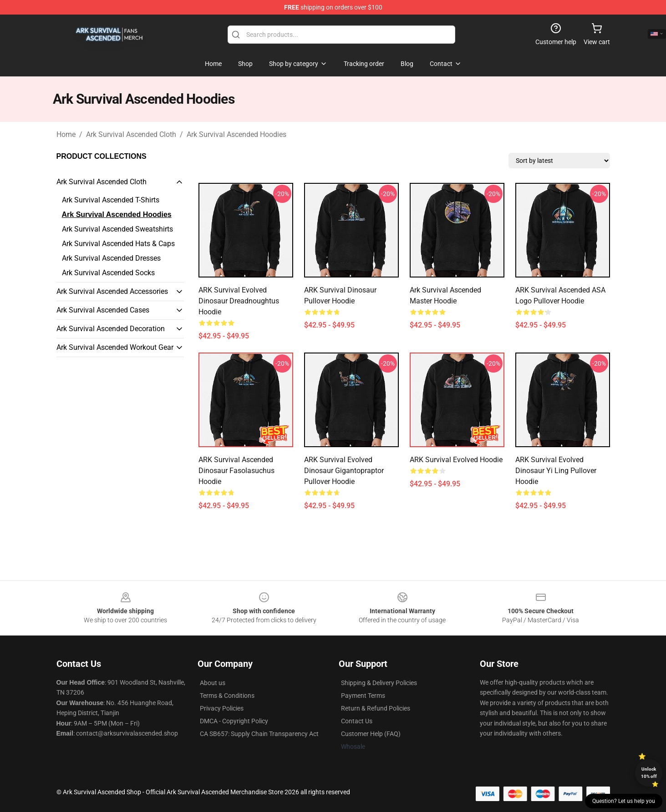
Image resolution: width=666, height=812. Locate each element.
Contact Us (357, 721)
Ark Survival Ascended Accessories (112, 291)
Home (66, 134)
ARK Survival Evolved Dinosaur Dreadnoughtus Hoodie (239, 301)
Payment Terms (363, 696)
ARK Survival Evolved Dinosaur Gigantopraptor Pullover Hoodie (344, 471)
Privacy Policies (222, 708)
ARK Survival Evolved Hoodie (456, 460)
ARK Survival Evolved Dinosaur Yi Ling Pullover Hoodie (556, 471)
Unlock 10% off (649, 773)
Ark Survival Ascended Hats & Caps (118, 244)
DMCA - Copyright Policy (234, 721)
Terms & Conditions (227, 696)
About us (213, 683)
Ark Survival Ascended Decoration (111, 329)
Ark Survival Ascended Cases (103, 310)
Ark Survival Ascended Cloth (131, 134)
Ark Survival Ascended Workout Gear (115, 347)
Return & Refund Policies (376, 708)
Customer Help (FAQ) (371, 734)
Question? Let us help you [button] (624, 801)
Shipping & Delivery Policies (379, 683)
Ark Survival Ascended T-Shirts (111, 200)
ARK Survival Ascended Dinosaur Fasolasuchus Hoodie (236, 471)
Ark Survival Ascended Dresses (111, 258)
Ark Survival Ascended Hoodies (236, 134)
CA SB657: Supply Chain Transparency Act (259, 734)
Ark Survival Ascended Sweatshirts (117, 229)
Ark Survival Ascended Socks (108, 273)
